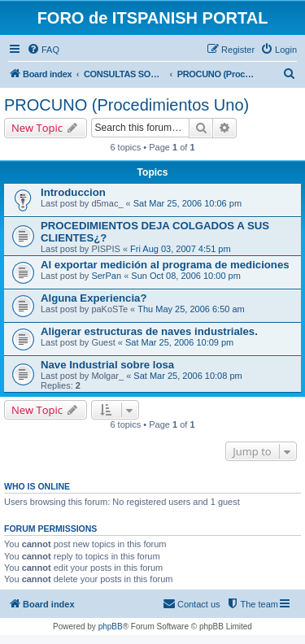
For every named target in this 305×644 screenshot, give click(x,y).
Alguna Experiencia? (94, 298)
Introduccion (73, 192)
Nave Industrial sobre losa (107, 365)
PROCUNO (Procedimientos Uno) (126, 105)
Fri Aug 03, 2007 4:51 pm (181, 249)
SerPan (106, 276)
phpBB (111, 627)
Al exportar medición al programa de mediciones (165, 265)
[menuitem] (43, 50)
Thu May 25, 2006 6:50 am (191, 309)
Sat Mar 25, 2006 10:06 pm (187, 203)
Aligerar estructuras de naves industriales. (149, 331)
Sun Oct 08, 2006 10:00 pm (186, 276)
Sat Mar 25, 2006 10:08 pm (187, 376)
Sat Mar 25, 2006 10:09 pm (179, 342)
